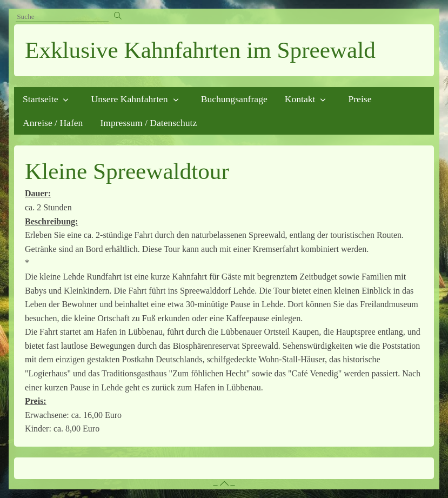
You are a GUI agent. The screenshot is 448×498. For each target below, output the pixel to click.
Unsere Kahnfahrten (129, 99)
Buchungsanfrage (234, 99)
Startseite (40, 99)
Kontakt (300, 99)
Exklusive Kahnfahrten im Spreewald (200, 50)
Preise (360, 99)
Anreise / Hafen (53, 123)
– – (224, 484)
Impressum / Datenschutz (148, 123)
